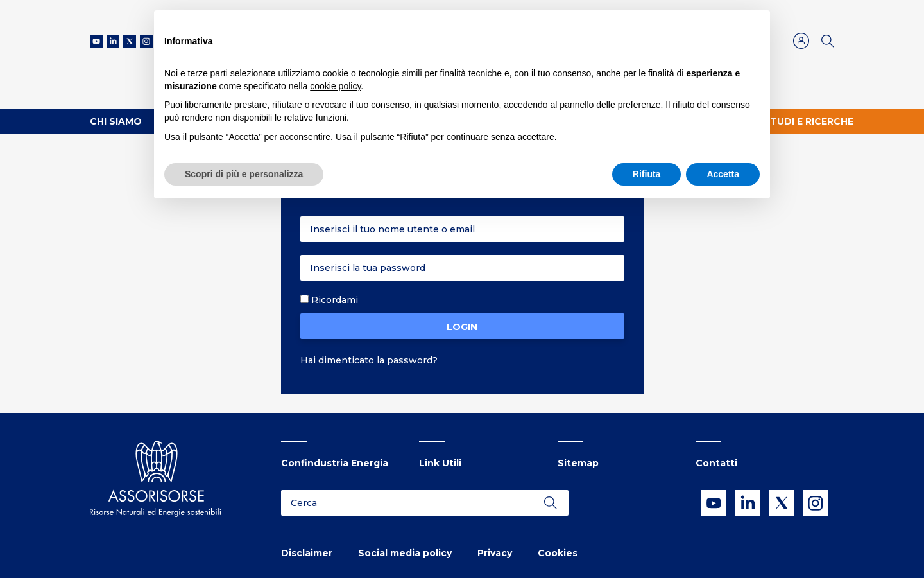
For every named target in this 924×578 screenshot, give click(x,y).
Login (462, 327)
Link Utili (440, 463)
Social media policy (405, 553)
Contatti (716, 463)
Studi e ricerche (809, 121)
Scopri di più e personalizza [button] (244, 174)
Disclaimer (307, 553)
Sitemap (578, 463)
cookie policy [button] (335, 86)
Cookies (558, 553)
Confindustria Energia (335, 463)
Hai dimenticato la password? (369, 360)
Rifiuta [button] (647, 174)
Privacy (495, 553)
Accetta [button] (723, 174)
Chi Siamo (116, 121)
